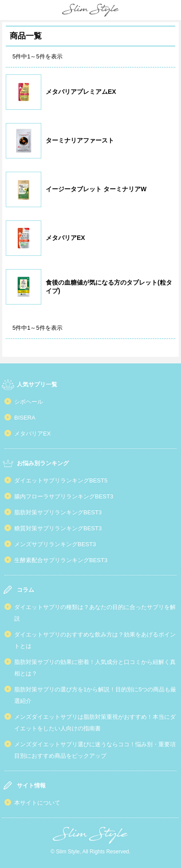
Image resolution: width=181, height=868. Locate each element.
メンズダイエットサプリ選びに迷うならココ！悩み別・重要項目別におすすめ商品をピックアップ (95, 750)
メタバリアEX (32, 434)
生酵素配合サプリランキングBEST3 (61, 560)
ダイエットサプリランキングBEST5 (61, 480)
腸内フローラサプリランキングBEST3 (64, 496)
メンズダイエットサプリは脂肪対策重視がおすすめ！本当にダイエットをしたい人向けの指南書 (95, 723)
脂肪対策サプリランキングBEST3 (58, 512)
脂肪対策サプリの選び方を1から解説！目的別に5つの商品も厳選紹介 (95, 695)
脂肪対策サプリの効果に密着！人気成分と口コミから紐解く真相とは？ (95, 668)
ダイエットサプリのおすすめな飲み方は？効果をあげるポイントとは (95, 640)
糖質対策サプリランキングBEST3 (58, 528)
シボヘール (29, 402)
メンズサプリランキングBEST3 (55, 544)
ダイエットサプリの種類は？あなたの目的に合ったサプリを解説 (95, 613)
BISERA (25, 418)
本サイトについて (37, 803)
